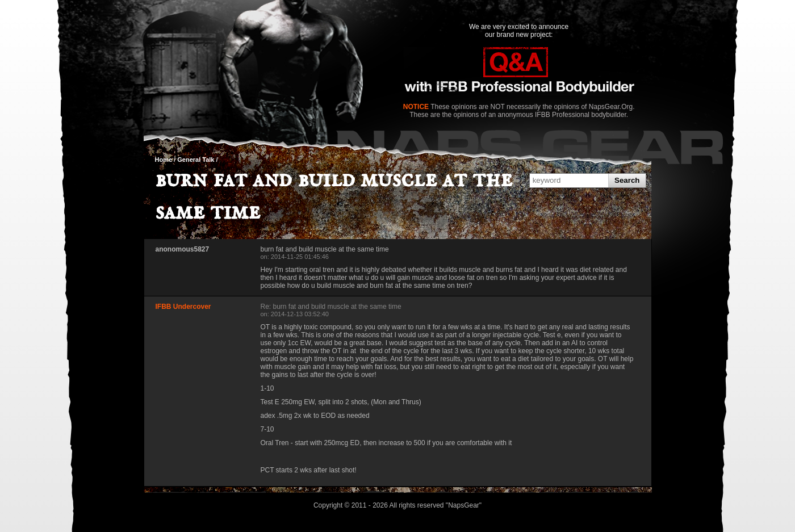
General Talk (196, 160)
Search (627, 180)
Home (164, 160)
